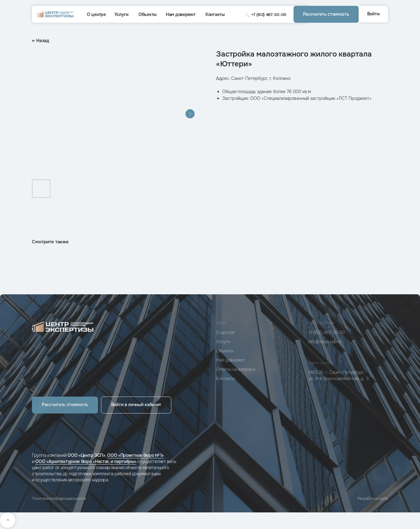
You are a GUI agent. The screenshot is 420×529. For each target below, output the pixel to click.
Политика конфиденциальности (59, 499)
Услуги (121, 14)
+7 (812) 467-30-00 (269, 15)
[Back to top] (8, 520)
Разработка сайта (373, 499)
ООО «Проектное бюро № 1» (135, 455)
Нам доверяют (181, 14)
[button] (326, 14)
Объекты (148, 14)
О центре (96, 14)
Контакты (215, 14)
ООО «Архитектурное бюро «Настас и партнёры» (86, 461)
